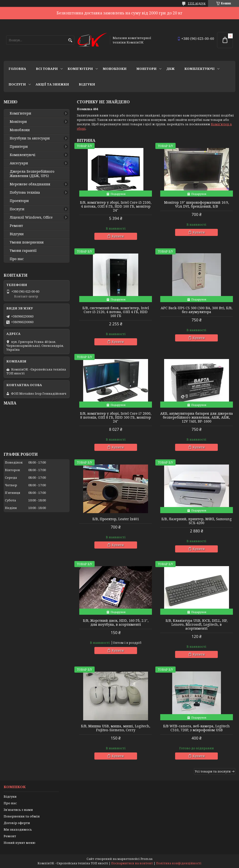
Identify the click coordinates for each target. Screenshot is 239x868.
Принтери (19, 147)
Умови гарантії (23, 251)
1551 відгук (197, 3)
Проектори (19, 201)
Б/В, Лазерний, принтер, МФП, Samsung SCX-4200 (197, 521)
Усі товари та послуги (213, 771)
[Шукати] (70, 40)
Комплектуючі (199, 69)
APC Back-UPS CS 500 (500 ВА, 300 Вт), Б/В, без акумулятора (197, 310)
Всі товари (47, 69)
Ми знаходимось (18, 829)
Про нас (17, 259)
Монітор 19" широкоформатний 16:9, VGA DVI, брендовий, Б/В (197, 204)
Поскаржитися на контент (132, 863)
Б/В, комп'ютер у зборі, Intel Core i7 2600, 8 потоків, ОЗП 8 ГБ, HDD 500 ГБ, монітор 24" (116, 417)
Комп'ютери (80, 69)
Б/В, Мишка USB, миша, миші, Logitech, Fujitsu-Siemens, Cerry (116, 728)
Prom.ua (146, 859)
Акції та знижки (52, 84)
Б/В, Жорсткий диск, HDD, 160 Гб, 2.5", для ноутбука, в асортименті (116, 623)
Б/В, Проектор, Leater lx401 (116, 519)
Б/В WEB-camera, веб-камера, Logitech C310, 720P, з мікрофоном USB (196, 728)
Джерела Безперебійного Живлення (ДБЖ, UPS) (32, 174)
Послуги (17, 84)
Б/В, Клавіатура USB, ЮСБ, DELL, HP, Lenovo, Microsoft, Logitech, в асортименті (197, 625)
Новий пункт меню (20, 843)
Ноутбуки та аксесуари (30, 138)
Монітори (146, 69)
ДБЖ (170, 69)
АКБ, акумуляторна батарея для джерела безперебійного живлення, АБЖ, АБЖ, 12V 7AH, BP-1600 (197, 417)
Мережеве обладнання (30, 184)
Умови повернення (27, 242)
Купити (118, 236)
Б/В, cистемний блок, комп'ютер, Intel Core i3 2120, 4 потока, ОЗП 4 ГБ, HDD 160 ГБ (116, 312)
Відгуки (87, 84)
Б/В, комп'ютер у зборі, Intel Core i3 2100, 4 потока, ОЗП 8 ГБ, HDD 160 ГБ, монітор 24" (116, 206)
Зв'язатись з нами (18, 810)
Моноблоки (115, 69)
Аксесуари (19, 163)
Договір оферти (17, 823)
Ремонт (16, 226)
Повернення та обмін (22, 816)
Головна (17, 69)
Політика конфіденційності (179, 863)
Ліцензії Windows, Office (31, 217)
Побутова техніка (25, 192)
